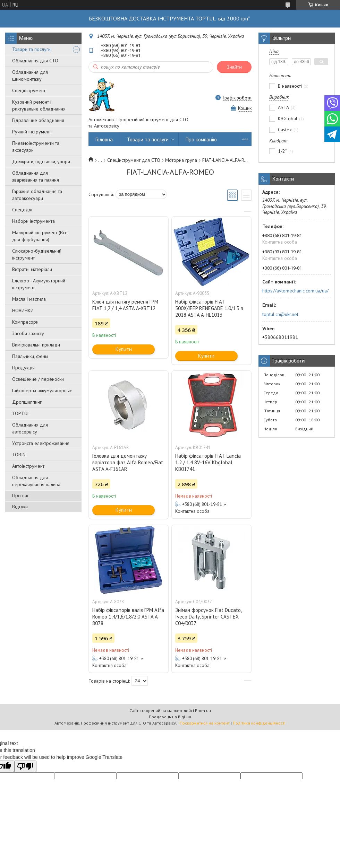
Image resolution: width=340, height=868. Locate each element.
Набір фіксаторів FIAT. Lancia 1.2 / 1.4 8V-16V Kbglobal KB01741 (208, 462)
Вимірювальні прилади (36, 345)
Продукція (23, 368)
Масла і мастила (29, 299)
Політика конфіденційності (259, 723)
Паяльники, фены (30, 356)
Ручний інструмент (32, 132)
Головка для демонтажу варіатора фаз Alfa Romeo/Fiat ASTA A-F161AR (128, 462)
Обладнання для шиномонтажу (30, 76)
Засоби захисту (28, 333)
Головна (104, 139)
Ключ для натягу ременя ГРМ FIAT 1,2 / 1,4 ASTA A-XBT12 (125, 305)
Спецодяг (23, 210)
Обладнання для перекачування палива (36, 481)
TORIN (19, 455)
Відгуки (20, 507)
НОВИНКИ (23, 310)
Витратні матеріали (32, 269)
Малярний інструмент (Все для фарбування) (40, 236)
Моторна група (181, 160)
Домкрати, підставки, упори (41, 161)
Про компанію (201, 139)
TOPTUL (21, 413)
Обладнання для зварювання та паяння (36, 176)
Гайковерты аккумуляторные (42, 391)
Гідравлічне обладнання (38, 120)
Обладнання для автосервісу (30, 428)
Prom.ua (203, 711)
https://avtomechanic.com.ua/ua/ (295, 291)
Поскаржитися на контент (205, 723)
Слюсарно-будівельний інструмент (37, 254)
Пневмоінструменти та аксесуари (36, 147)
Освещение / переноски (38, 379)
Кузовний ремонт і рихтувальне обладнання (39, 105)
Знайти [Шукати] (234, 67)
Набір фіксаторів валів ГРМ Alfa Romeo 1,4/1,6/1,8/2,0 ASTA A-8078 (128, 617)
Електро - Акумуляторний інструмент (39, 284)
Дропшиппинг (27, 402)
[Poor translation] (25, 766)
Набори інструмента (33, 221)
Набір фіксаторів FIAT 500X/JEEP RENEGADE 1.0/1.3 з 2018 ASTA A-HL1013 (209, 308)
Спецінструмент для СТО (134, 160)
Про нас (21, 496)
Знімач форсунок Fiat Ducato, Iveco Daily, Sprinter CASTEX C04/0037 (208, 617)
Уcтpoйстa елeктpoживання (41, 443)
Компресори (25, 322)
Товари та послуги (31, 49)
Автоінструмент (28, 466)
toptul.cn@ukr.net (280, 314)
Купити (124, 349)
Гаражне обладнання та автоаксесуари (37, 195)
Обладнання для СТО (35, 61)
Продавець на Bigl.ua (170, 717)
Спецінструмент (29, 90)
